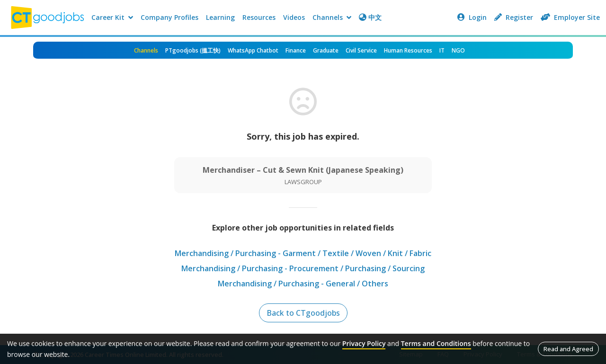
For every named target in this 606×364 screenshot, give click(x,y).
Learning (220, 17)
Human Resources (408, 50)
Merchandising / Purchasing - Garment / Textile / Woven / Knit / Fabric (303, 253)
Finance (296, 50)
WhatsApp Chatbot (253, 50)
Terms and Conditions (436, 343)
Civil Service (361, 50)
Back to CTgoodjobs (303, 313)
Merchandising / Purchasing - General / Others (303, 284)
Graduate (326, 50)
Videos (294, 17)
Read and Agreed (568, 349)
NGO (458, 50)
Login (472, 17)
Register (514, 17)
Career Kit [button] (112, 17)
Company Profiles (169, 17)
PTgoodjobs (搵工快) (193, 50)
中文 (370, 17)
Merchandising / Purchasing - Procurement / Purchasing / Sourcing (303, 268)
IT (442, 50)
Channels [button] (332, 17)
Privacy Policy (364, 343)
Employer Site (570, 17)
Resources (259, 17)
